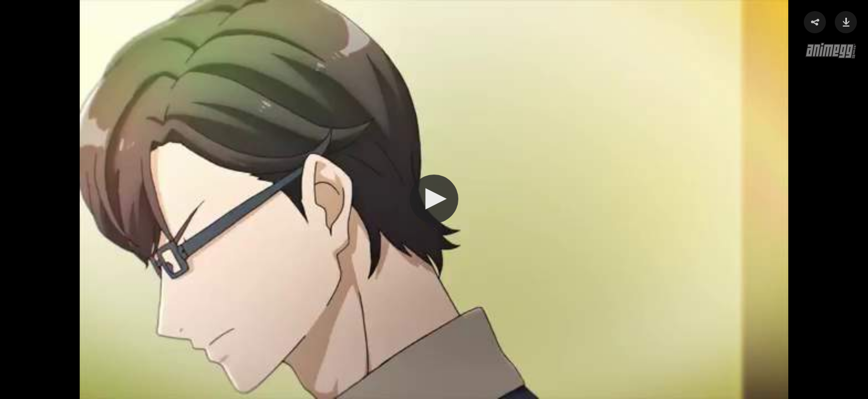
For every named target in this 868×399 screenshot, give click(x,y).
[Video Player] (434, 199)
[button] (434, 199)
